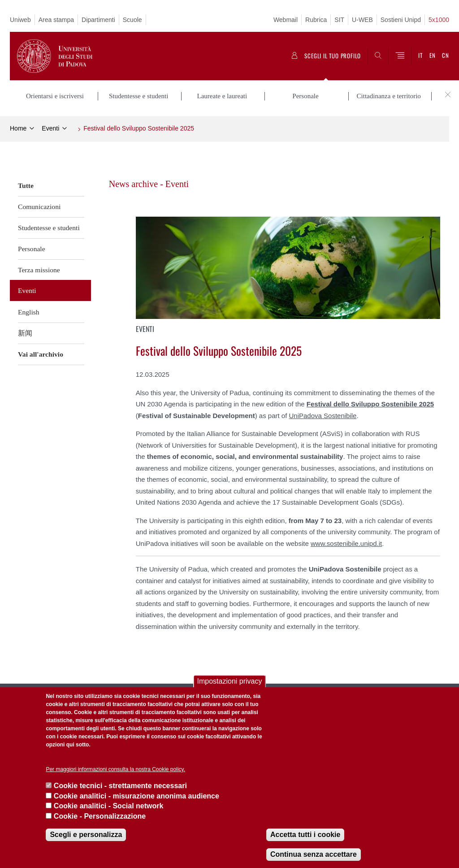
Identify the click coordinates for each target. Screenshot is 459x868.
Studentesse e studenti (49, 228)
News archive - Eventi (149, 184)
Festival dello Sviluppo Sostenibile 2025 (139, 128)
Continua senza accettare (314, 854)
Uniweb (20, 20)
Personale (32, 249)
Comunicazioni (39, 207)
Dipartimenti (98, 20)
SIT (339, 20)
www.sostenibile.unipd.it (346, 543)
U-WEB (362, 20)
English (29, 312)
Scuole (132, 20)
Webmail (286, 20)
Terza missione (39, 270)
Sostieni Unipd (401, 20)
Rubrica (316, 20)
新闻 (25, 333)
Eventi (50, 128)
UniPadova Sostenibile (323, 416)
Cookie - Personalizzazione (100, 816)
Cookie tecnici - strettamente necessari (120, 786)
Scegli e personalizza (86, 835)
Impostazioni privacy (230, 681)
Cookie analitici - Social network (109, 806)
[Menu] (400, 56)
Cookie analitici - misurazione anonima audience (136, 796)
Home (18, 128)
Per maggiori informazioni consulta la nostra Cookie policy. (115, 769)
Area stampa (56, 20)
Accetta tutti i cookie (305, 835)
